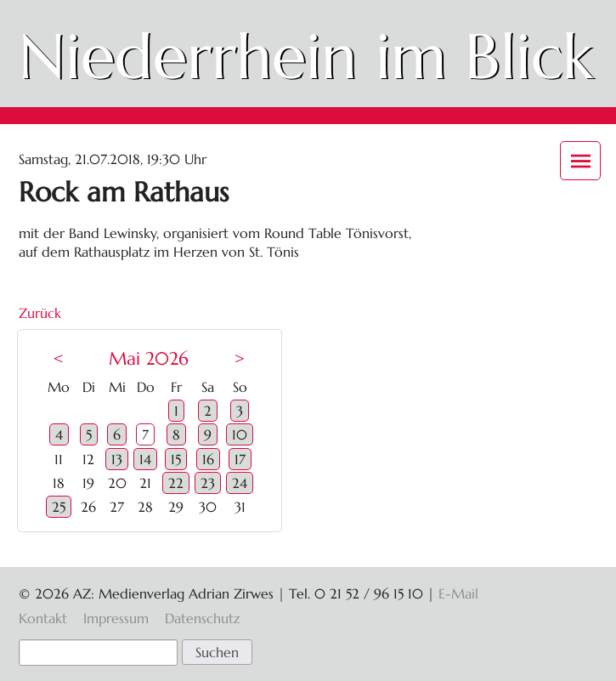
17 (240, 459)
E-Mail (458, 593)
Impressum (116, 618)
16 (208, 459)
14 (145, 459)
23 (208, 483)
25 (59, 507)
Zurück (40, 313)
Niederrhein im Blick (306, 57)
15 (176, 459)
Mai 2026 (149, 359)
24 (240, 483)
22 (176, 483)
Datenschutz (202, 618)
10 (240, 434)
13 (117, 459)
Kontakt (43, 618)
